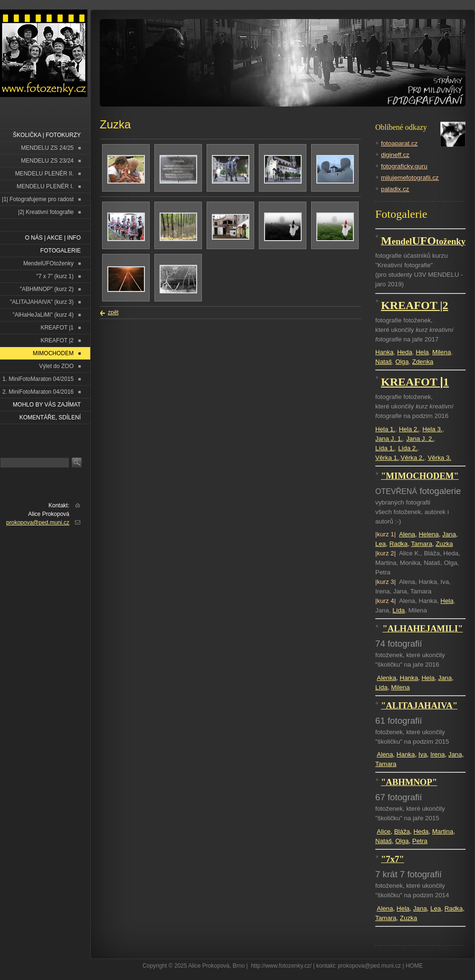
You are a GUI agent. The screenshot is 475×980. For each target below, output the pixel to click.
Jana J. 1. (389, 439)
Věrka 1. (387, 458)
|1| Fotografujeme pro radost (38, 199)
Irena (437, 754)
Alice (384, 831)
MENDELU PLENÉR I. (45, 186)
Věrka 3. (439, 458)
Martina (443, 831)
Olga (402, 362)
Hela (422, 352)
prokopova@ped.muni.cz (38, 523)
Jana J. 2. (420, 439)
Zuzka (444, 544)
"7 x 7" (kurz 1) (55, 276)
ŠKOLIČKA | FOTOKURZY (47, 135)
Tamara (421, 544)
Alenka (386, 678)
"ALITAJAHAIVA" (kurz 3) (42, 302)
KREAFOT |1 (57, 328)
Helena (428, 534)
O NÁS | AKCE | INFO (53, 238)
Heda (405, 352)
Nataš (384, 362)
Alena (407, 534)
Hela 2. (409, 429)
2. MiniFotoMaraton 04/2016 (38, 392)
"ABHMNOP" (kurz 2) (47, 289)
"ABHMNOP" (409, 782)
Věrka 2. (412, 458)
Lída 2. (408, 448)
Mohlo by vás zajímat (47, 405)
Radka (399, 544)
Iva (423, 754)
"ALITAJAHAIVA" (419, 705)
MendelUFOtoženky (48, 263)
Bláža (402, 831)
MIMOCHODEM (53, 353)
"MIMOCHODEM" (420, 476)
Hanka (385, 352)
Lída (399, 610)
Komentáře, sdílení (50, 417)
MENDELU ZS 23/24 (47, 161)
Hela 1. (385, 429)
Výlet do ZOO (56, 366)
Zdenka (423, 362)
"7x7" (393, 859)
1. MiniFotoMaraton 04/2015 (38, 379)
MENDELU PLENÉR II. (44, 174)
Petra (420, 841)
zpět (113, 312)
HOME (414, 966)
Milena (442, 352)
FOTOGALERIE (61, 251)
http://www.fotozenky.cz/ (281, 966)
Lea (380, 544)
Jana (449, 534)
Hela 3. (432, 429)
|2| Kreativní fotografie (46, 212)
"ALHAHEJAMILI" (423, 628)
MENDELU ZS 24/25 (47, 148)
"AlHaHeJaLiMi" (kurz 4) (43, 315)
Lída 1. (385, 448)
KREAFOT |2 (57, 340)
